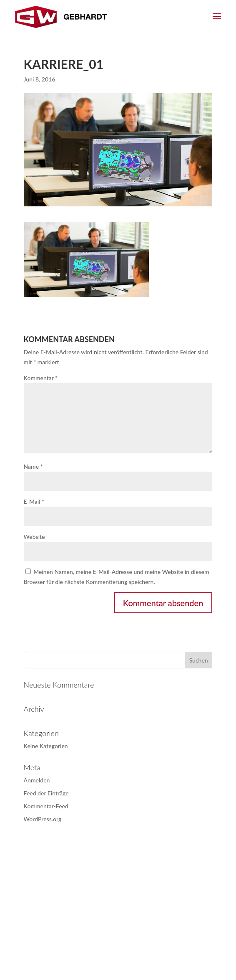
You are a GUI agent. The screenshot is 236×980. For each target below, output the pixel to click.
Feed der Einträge (46, 793)
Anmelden (37, 780)
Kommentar (41, 378)
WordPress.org (43, 819)
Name (33, 466)
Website (34, 537)
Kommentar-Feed (46, 806)
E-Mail (34, 501)
